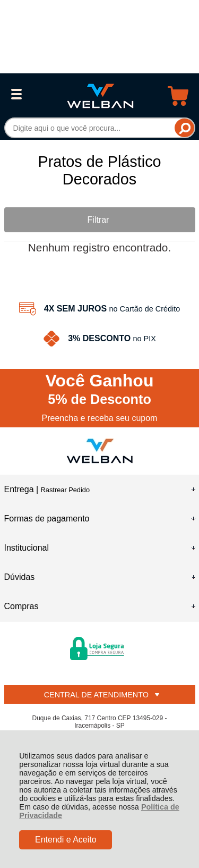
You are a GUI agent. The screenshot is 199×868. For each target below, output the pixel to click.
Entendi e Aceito (66, 840)
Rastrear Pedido (65, 490)
